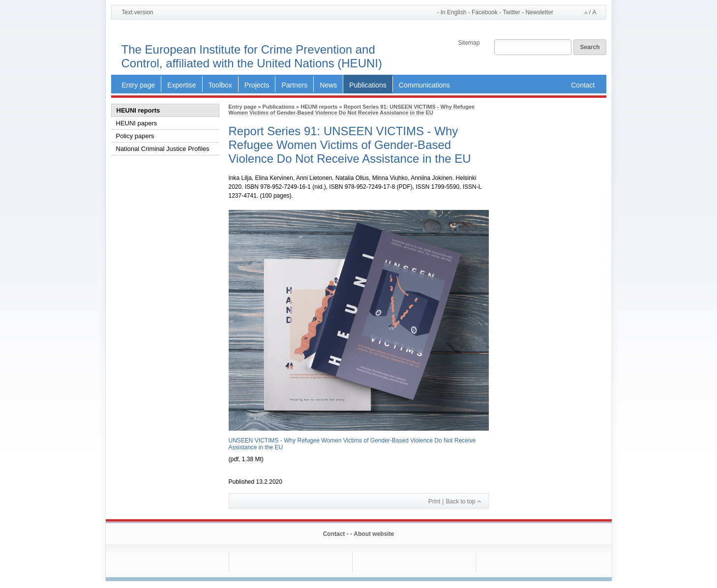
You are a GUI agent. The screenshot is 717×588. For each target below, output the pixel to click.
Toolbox (220, 85)
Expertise (181, 85)
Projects (257, 85)
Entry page (139, 85)
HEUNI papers (137, 123)
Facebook (485, 13)
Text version (138, 12)
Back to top (460, 501)
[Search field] (533, 48)
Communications (424, 85)
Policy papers (135, 136)
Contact (583, 85)
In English (454, 12)
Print (434, 501)
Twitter (511, 13)
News (328, 85)
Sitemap (469, 43)
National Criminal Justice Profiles (163, 149)
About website (374, 534)
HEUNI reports (138, 110)
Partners (294, 85)
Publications (368, 85)
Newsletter (539, 13)
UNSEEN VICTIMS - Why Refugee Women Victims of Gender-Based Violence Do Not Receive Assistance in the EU (352, 444)
